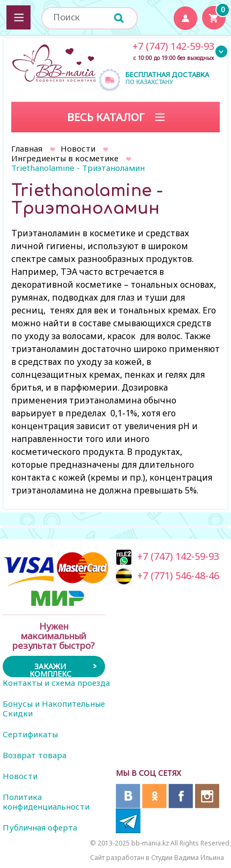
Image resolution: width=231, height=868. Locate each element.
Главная (27, 148)
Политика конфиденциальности (46, 802)
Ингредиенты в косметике (65, 158)
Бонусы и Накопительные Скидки (54, 708)
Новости (78, 148)
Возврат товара (35, 755)
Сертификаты (30, 734)
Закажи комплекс (50, 669)
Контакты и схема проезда (56, 683)
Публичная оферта (40, 827)
